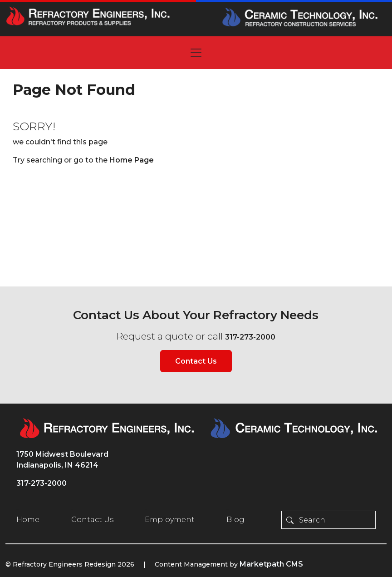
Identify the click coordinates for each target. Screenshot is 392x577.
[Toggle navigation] (196, 53)
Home (28, 520)
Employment (170, 520)
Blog (235, 520)
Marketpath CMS (271, 564)
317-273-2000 (250, 337)
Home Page (132, 160)
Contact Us (196, 361)
